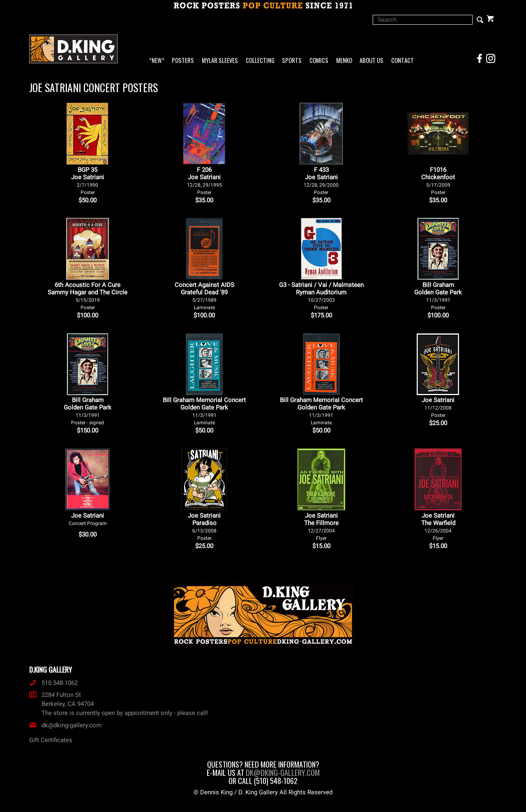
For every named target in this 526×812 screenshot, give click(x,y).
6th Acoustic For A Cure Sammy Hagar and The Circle (88, 296)
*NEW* (157, 61)
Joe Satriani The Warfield (438, 526)
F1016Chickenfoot (438, 181)
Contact (403, 61)
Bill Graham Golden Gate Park (438, 296)
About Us (371, 61)
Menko (344, 61)
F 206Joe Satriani (204, 181)
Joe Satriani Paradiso (204, 526)
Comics (319, 61)
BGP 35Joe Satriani (88, 181)
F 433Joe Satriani (321, 181)
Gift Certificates (51, 740)
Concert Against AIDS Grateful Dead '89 (204, 296)
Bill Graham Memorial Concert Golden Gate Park (204, 411)
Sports (292, 61)
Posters (183, 61)
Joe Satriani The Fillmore (321, 526)
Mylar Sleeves (220, 61)
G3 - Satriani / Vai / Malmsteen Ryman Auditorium (321, 296)
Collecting (260, 61)
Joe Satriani (438, 407)
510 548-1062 (53, 683)
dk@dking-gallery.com (65, 725)
